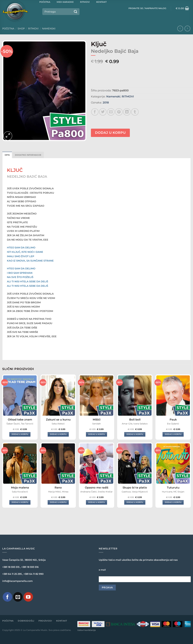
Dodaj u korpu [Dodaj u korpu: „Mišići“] (97, 434)
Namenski (49, 29)
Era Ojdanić (173, 424)
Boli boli (135, 420)
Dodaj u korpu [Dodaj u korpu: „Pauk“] (173, 434)
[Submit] (76, 12)
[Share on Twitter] (103, 112)
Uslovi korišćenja (87, 630)
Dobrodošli (26, 621)
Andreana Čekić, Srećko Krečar (96, 492)
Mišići (97, 420)
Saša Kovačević (20, 492)
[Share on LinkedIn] (127, 112)
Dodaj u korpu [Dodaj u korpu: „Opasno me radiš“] (97, 502)
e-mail (102, 570)
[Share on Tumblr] (135, 112)
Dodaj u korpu (110, 133)
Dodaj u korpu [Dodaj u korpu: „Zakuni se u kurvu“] (58, 434)
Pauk (173, 420)
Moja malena (20, 488)
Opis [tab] (7, 155)
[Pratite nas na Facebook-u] (7, 597)
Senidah (96, 424)
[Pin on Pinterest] (119, 112)
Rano (58, 488)
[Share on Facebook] (95, 112)
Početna (8, 29)
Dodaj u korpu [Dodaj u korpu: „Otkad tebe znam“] (20, 434)
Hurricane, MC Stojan (173, 492)
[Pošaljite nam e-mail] (18, 597)
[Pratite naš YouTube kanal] (28, 597)
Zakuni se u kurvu (58, 420)
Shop (21, 29)
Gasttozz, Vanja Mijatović (135, 492)
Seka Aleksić (58, 424)
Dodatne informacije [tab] (28, 155)
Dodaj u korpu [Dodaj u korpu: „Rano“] (58, 502)
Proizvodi (45, 621)
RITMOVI (33, 29)
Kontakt (62, 621)
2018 (106, 103)
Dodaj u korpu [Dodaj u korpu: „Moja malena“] (20, 502)
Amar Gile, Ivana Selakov (135, 424)
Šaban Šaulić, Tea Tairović (20, 424)
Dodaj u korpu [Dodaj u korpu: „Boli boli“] (135, 434)
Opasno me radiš (97, 488)
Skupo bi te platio (135, 488)
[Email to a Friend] (111, 112)
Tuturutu (173, 488)
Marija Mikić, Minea (58, 492)
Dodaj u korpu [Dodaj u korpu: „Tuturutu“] (173, 502)
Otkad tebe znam (20, 420)
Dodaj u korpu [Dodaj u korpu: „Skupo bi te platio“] (135, 502)
